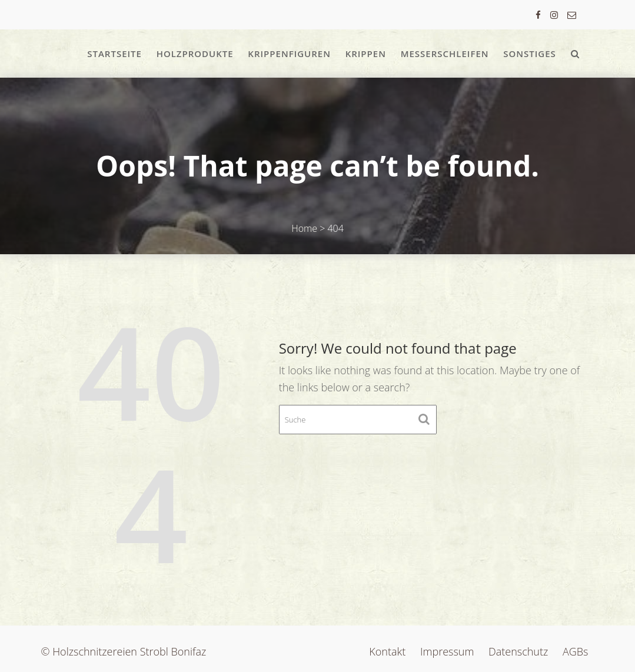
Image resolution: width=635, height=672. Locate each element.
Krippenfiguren (289, 54)
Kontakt (387, 651)
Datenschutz (518, 651)
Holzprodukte (195, 54)
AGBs (576, 651)
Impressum (447, 651)
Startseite (114, 54)
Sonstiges (530, 54)
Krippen (366, 54)
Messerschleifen (445, 54)
